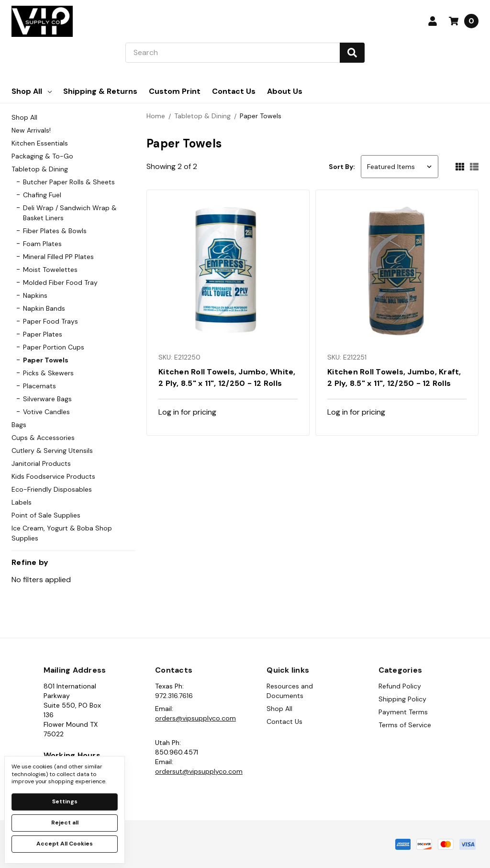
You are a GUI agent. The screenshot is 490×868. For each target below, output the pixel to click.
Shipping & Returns (100, 91)
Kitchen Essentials (40, 143)
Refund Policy (400, 686)
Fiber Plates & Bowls (55, 231)
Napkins (35, 295)
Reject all (65, 823)
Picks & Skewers (48, 373)
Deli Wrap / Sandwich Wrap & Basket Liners (70, 213)
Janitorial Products (41, 463)
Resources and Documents (290, 691)
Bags (19, 425)
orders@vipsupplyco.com (195, 718)
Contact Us (234, 91)
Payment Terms (403, 712)
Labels (22, 502)
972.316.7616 (174, 696)
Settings (65, 801)
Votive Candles (46, 412)
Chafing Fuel (42, 195)
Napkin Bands (44, 308)
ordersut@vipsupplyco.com (199, 771)
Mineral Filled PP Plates (58, 257)
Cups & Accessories (43, 438)
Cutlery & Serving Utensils (52, 451)
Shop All (32, 91)
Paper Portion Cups (54, 347)
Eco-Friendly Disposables (52, 489)
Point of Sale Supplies (46, 515)
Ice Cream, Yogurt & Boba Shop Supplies (62, 533)
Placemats (39, 386)
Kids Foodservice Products (53, 476)
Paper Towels (46, 360)
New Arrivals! (31, 130)
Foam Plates (42, 244)
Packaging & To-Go (42, 156)
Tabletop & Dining (40, 169)
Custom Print (175, 91)
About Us (285, 91)
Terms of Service (405, 725)
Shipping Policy (402, 699)
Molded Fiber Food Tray (60, 282)
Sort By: (342, 167)
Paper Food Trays (50, 321)
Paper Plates (43, 334)
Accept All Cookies (65, 844)
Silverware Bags (47, 399)
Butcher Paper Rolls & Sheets (69, 182)
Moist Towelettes (50, 270)
